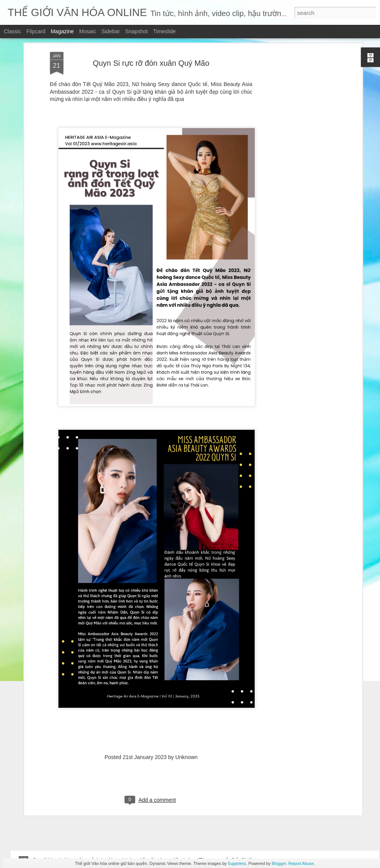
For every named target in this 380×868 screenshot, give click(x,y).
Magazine (62, 31)
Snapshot (137, 31)
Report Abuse (301, 863)
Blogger (279, 863)
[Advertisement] (294, 55)
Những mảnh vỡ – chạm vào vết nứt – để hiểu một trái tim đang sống (126, 788)
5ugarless (237, 863)
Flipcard (36, 31)
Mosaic (87, 31)
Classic (12, 31)
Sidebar (111, 31)
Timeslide (164, 31)
